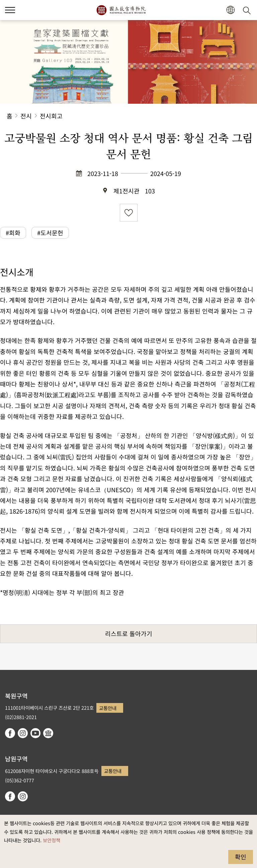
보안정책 (52, 840)
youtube (35, 733)
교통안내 (108, 708)
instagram (23, 733)
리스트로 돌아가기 (129, 633)
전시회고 (51, 116)
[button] (10, 10)
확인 (241, 857)
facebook (10, 733)
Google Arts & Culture (48, 733)
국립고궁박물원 (121, 10)
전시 (26, 116)
